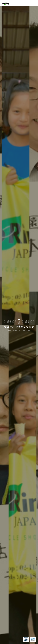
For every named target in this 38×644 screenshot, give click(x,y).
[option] (16, 166)
